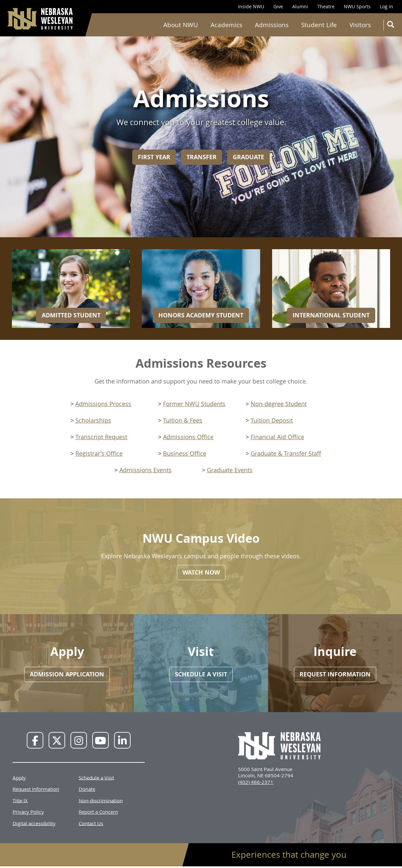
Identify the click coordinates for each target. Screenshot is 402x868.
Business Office (185, 453)
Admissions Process (103, 404)
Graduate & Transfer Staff (286, 453)
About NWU (181, 25)
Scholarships (93, 420)
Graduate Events (230, 470)
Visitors (360, 25)
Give (278, 6)
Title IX (20, 800)
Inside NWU (251, 6)
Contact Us (91, 823)
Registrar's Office (99, 453)
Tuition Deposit (272, 420)
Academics (226, 25)
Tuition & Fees (183, 420)
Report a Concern (98, 812)
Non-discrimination (101, 800)
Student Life (319, 25)
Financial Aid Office (277, 437)
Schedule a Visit (96, 777)
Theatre (326, 6)
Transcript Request (101, 437)
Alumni (300, 6)
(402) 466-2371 (256, 782)
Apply (19, 777)
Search (392, 26)
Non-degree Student (279, 404)
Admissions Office (188, 437)
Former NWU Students (194, 404)
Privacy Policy (28, 812)
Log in (386, 6)
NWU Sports (357, 6)
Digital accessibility (34, 823)
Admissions (272, 25)
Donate (87, 789)
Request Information (36, 789)
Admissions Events (145, 470)
